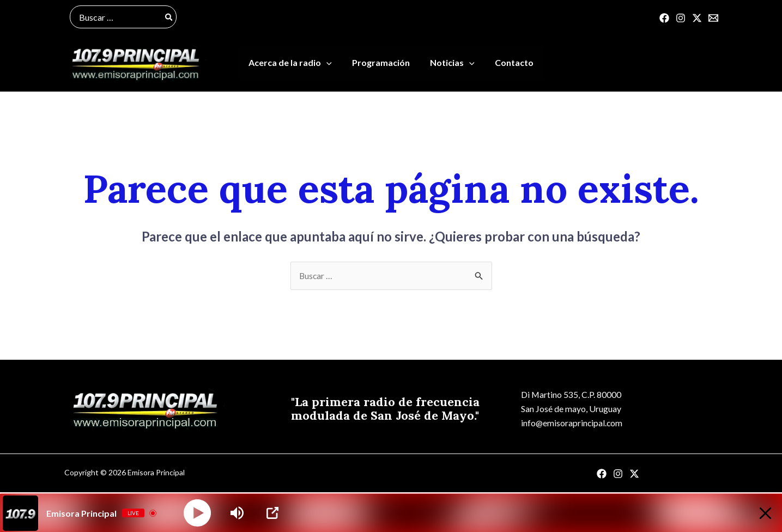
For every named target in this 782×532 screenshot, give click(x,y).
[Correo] (713, 18)
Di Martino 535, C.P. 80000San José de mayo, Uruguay (569, 403)
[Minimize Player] (762, 513)
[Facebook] (664, 18)
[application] (331, 64)
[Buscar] (169, 17)
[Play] (197, 513)
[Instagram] (681, 18)
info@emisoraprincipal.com (570, 424)
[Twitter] (697, 18)
